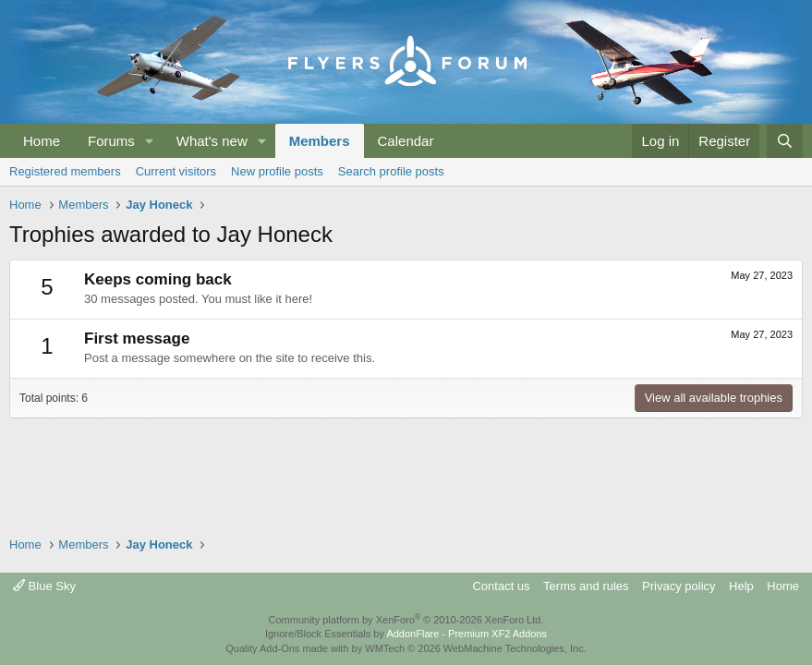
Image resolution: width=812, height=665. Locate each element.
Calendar (406, 141)
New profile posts (277, 171)
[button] (150, 141)
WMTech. (475, 648)
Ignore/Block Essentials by (406, 634)
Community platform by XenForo (406, 620)
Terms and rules (586, 586)
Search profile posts (391, 171)
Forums (111, 141)
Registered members (65, 171)
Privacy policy (679, 586)
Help (741, 586)
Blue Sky (44, 586)
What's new (212, 141)
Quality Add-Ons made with (288, 648)
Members (320, 141)
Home (42, 141)
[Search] (785, 141)
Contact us (501, 586)
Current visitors (176, 171)
